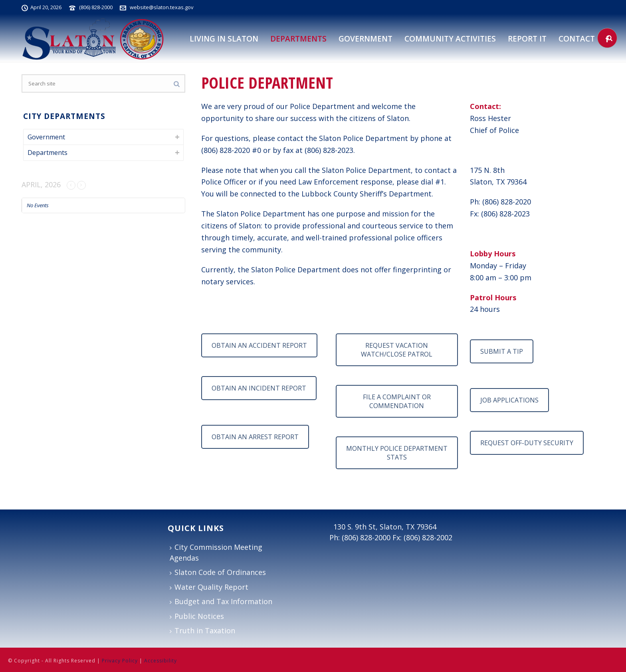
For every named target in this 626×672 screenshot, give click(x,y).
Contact (577, 39)
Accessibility (160, 661)
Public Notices (197, 616)
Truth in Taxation (202, 630)
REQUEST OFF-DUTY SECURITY (527, 443)
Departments (48, 153)
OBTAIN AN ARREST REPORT (255, 437)
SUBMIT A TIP (502, 351)
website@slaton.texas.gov (162, 7)
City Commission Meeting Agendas (216, 552)
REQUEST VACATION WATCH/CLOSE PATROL (397, 350)
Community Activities (450, 39)
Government (365, 39)
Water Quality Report (209, 587)
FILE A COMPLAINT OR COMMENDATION (397, 401)
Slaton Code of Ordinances (218, 572)
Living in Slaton (224, 39)
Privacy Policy (120, 661)
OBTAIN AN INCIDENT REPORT (259, 388)
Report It (527, 39)
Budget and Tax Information (221, 601)
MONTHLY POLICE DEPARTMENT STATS (397, 453)
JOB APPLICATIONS (509, 400)
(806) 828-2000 (96, 7)
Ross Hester (490, 118)
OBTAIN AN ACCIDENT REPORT (259, 345)
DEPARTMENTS (298, 39)
